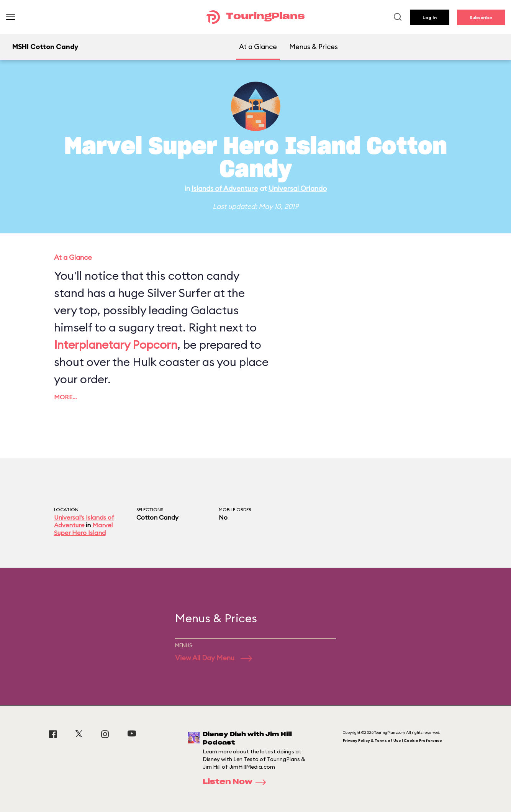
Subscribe (481, 17)
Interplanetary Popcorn (116, 344)
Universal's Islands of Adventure (84, 521)
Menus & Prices (314, 47)
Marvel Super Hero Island (83, 529)
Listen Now (237, 782)
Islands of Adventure (225, 188)
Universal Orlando (298, 188)
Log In (430, 17)
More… (66, 397)
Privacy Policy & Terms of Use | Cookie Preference (392, 741)
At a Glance (258, 47)
